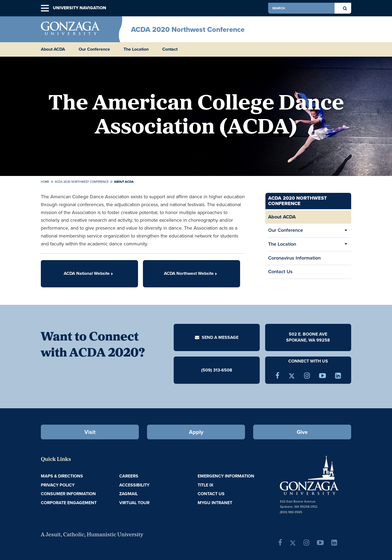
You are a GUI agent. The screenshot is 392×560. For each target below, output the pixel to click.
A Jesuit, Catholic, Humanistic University (92, 535)
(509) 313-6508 (217, 370)
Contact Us (280, 272)
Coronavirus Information (294, 258)
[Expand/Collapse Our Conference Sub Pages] (346, 230)
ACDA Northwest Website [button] (192, 273)
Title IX (206, 485)
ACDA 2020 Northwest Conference (188, 29)
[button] (45, 8)
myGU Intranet (215, 503)
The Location (136, 49)
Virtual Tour (134, 503)
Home (45, 182)
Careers (129, 476)
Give (302, 432)
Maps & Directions (62, 476)
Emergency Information (226, 476)
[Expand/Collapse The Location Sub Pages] (346, 244)
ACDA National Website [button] (89, 273)
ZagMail (128, 494)
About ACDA (53, 49)
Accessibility (134, 485)
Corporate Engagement (69, 503)
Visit (90, 432)
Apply (196, 432)
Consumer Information (68, 494)
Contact (170, 49)
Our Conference (94, 49)
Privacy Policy (58, 485)
